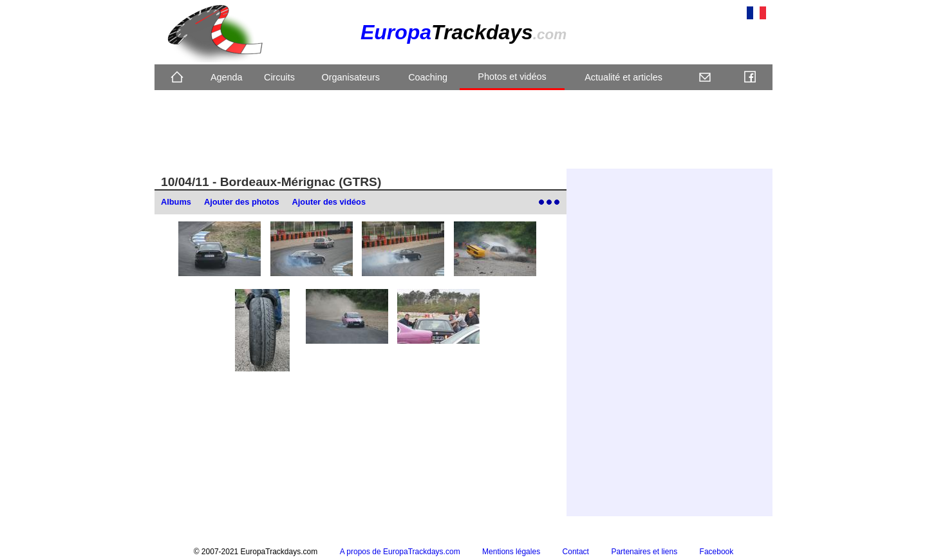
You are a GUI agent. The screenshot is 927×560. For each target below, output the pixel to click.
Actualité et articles (623, 77)
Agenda (227, 77)
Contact (576, 552)
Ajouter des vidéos (329, 202)
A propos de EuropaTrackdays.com (400, 552)
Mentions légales (511, 552)
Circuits (279, 77)
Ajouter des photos (242, 202)
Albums (176, 202)
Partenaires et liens (644, 552)
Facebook (717, 552)
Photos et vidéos (512, 77)
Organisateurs (351, 77)
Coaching (428, 77)
